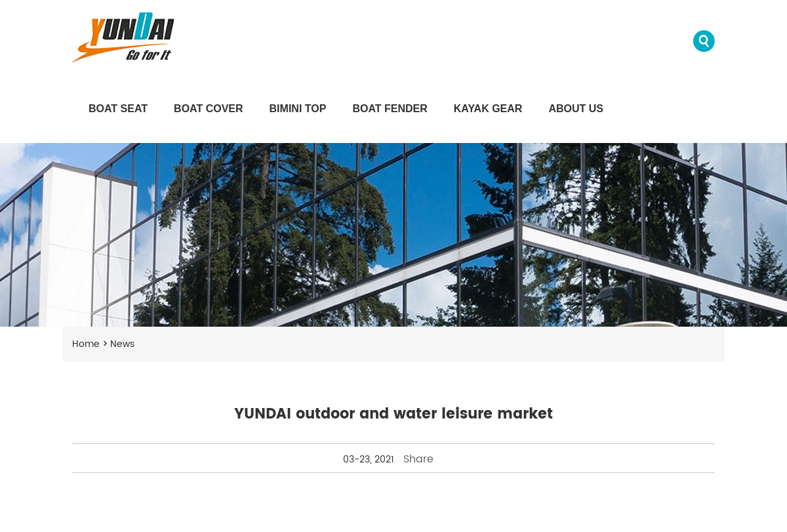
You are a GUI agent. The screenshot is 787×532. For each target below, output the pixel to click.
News (122, 344)
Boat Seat (118, 109)
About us (576, 109)
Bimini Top (298, 109)
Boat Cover (208, 109)
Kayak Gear (488, 109)
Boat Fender (390, 109)
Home (86, 344)
